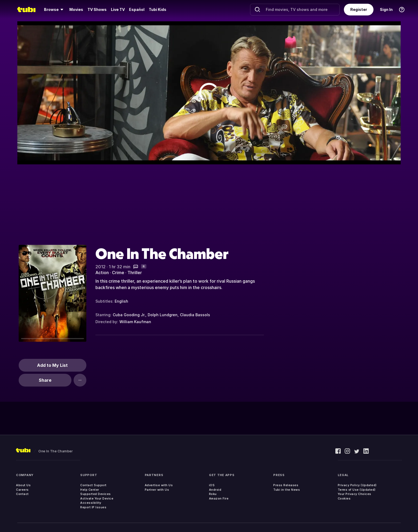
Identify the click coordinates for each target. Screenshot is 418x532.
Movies (76, 9)
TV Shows (97, 9)
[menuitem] (55, 10)
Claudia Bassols (195, 315)
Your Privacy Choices (355, 494)
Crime (118, 273)
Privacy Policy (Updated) (357, 485)
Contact (22, 494)
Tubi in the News (287, 490)
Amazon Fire (219, 498)
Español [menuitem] (137, 9)
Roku (213, 494)
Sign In (386, 9)
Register (359, 9)
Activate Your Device (97, 498)
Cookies (344, 498)
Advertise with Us (159, 485)
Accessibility (91, 503)
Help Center (90, 490)
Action (102, 273)
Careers (22, 490)
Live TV (118, 9)
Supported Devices (96, 494)
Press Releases (286, 485)
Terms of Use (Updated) (357, 490)
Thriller (135, 273)
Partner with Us (157, 490)
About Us (23, 485)
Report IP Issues (93, 507)
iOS (212, 485)
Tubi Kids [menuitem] (158, 9)
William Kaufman (135, 322)
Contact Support (93, 485)
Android (215, 490)
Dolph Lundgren (163, 315)
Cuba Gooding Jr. (129, 315)
